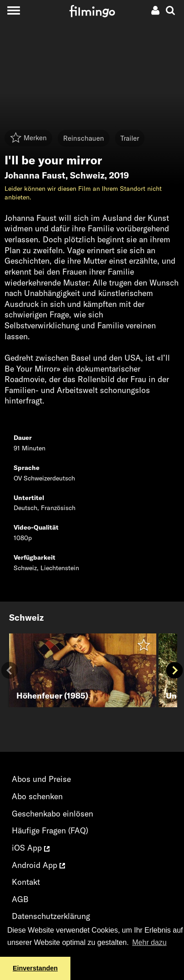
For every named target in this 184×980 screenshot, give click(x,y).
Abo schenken (37, 796)
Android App (38, 865)
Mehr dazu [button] (149, 942)
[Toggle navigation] (13, 10)
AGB (20, 899)
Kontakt (26, 882)
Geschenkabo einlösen (52, 814)
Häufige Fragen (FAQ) (50, 830)
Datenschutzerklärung (51, 916)
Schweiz (87, 175)
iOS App (31, 848)
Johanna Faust (35, 175)
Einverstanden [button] (35, 968)
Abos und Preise (41, 779)
